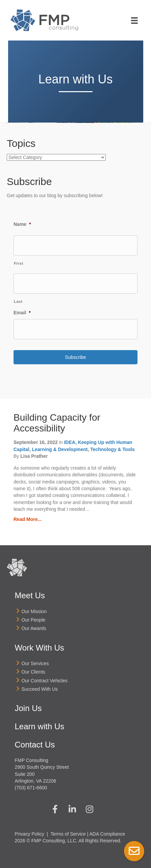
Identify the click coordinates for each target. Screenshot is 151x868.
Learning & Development (60, 449)
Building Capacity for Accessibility (57, 423)
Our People (34, 620)
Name (22, 224)
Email (22, 313)
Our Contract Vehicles (45, 681)
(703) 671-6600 (31, 788)
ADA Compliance (107, 834)
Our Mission (34, 611)
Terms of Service (68, 834)
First (19, 263)
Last (18, 301)
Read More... (28, 519)
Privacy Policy (30, 834)
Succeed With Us (40, 689)
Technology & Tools (112, 449)
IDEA (69, 442)
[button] (55, 809)
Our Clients (33, 672)
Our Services (35, 663)
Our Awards (34, 628)
